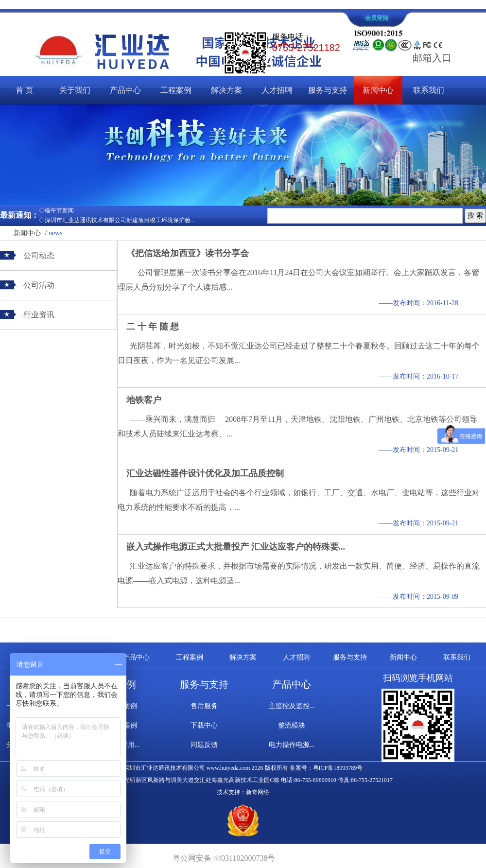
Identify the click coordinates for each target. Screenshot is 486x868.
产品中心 (125, 90)
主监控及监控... (292, 706)
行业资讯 (39, 315)
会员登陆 (377, 18)
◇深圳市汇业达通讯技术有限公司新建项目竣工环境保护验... (117, 220)
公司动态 (39, 255)
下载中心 (204, 725)
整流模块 (292, 725)
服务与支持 (328, 90)
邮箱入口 (432, 58)
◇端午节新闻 (56, 210)
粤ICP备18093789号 (338, 768)
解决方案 (226, 90)
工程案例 (176, 90)
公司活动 (39, 285)
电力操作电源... (292, 745)
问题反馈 (204, 745)
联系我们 (429, 90)
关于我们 (75, 90)
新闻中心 (378, 90)
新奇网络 (258, 792)
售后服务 (204, 706)
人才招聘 (277, 90)
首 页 (24, 90)
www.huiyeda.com (228, 768)
